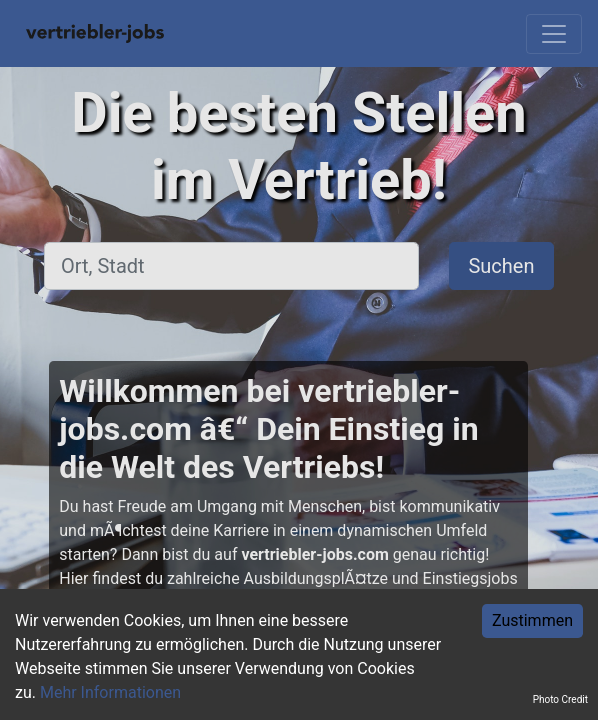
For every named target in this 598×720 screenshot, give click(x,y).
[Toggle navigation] (554, 34)
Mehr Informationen (110, 692)
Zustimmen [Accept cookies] (532, 620)
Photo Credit (560, 699)
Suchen (501, 266)
